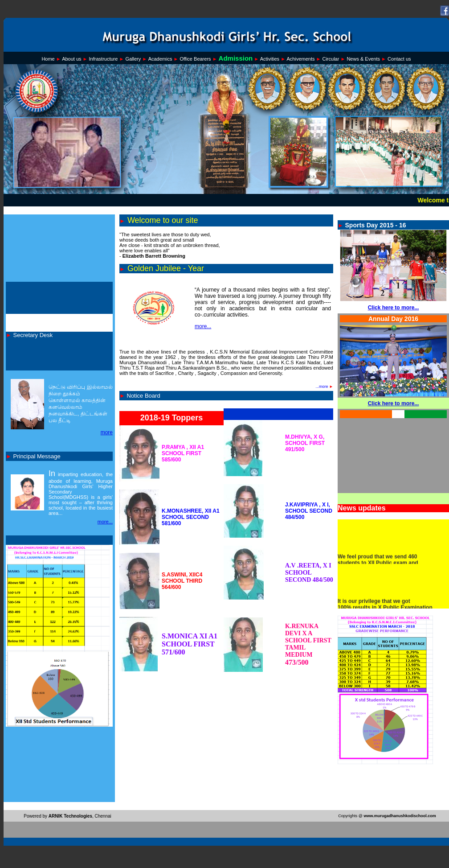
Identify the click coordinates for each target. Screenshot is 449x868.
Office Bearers (195, 59)
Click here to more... (394, 308)
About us (71, 59)
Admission (236, 58)
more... (105, 522)
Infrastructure (104, 59)
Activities (270, 59)
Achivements (300, 59)
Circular (331, 59)
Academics (160, 59)
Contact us (399, 59)
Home (48, 59)
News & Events (363, 59)
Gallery (133, 59)
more (107, 432)
